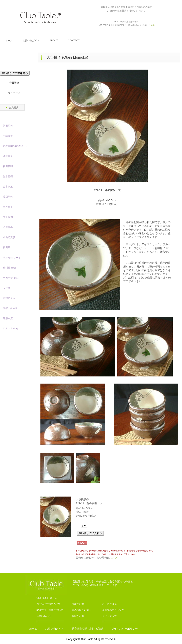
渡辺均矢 (8, 197)
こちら (115, 558)
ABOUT (54, 41)
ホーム (9, 41)
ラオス (7, 288)
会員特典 (14, 108)
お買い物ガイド (31, 41)
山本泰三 (8, 187)
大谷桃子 (8, 207)
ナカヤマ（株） (12, 278)
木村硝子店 (9, 298)
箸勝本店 (8, 318)
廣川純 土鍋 (9, 268)
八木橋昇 (8, 227)
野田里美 (8, 126)
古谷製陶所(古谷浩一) (15, 146)
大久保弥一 (9, 217)
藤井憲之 (8, 156)
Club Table (40, 17)
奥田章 (7, 247)
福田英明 (8, 166)
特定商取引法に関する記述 (88, 629)
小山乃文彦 (9, 237)
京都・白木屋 (12, 308)
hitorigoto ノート (12, 258)
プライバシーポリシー (125, 629)
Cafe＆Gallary (11, 329)
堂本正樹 (8, 176)
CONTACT (74, 41)
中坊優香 (8, 136)
